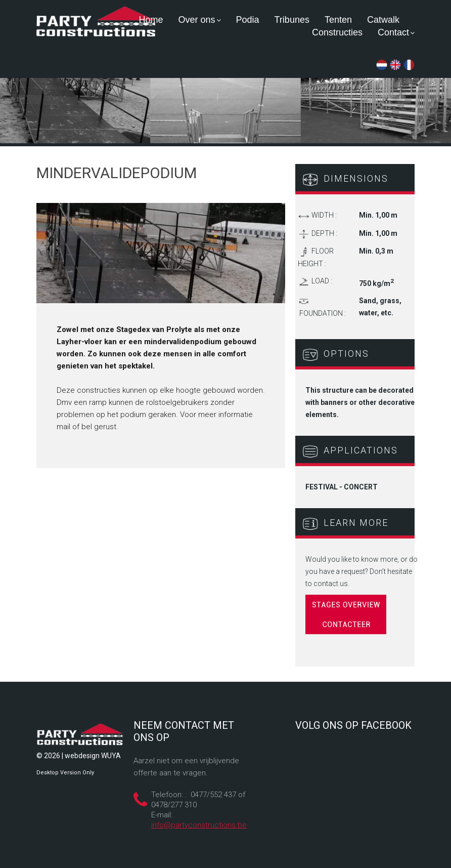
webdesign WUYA (93, 756)
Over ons (199, 20)
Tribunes (292, 20)
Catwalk (383, 20)
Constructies (337, 32)
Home (151, 20)
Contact (396, 32)
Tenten (338, 20)
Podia (248, 20)
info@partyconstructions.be (199, 825)
